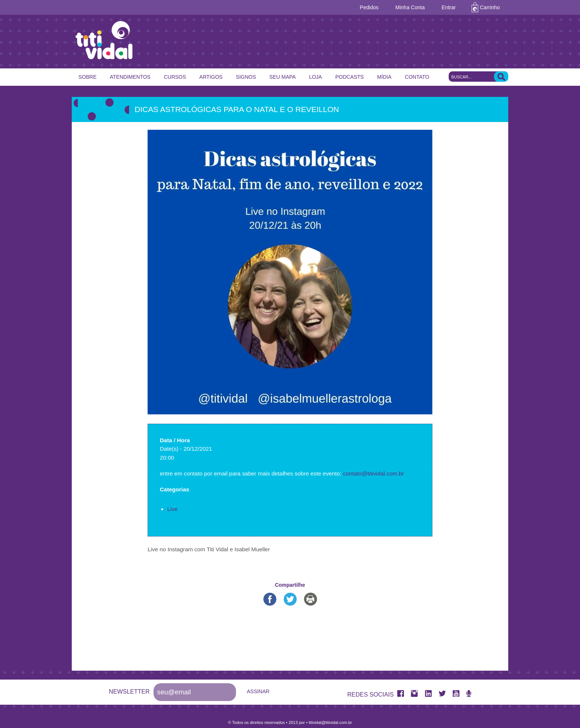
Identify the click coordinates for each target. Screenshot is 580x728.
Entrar (449, 7)
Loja (315, 77)
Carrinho (490, 7)
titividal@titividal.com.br (330, 722)
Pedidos (369, 7)
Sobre (87, 77)
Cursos (175, 77)
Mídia (384, 77)
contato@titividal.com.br (373, 473)
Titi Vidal (294, 40)
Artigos (211, 77)
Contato (417, 77)
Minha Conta (410, 7)
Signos (246, 77)
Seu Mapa (282, 77)
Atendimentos (130, 77)
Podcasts (349, 77)
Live (172, 509)
